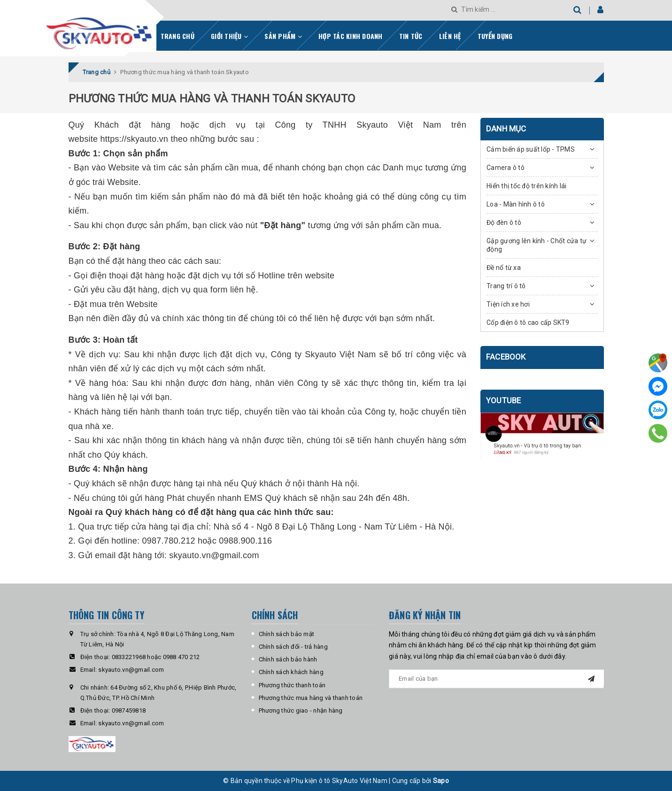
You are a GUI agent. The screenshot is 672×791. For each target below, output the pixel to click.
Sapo (441, 781)
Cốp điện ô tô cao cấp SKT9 (528, 323)
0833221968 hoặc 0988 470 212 (156, 657)
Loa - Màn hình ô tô (516, 204)
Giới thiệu (229, 36)
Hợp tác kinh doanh (351, 36)
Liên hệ (450, 36)
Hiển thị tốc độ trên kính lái (526, 186)
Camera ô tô (506, 168)
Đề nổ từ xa (504, 268)
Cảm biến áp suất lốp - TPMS (531, 149)
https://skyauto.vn (135, 139)
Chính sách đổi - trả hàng (293, 647)
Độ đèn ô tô (504, 223)
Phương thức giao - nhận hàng (301, 710)
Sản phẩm (283, 36)
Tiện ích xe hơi (508, 304)
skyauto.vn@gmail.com (214, 555)
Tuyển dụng (495, 36)
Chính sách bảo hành (288, 659)
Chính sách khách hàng (291, 672)
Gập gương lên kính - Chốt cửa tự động (537, 245)
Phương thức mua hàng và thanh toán (311, 698)
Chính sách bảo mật (287, 634)
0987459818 (129, 710)
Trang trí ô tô (506, 286)
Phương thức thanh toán (292, 685)
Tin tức (411, 36)
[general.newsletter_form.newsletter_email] (496, 679)
